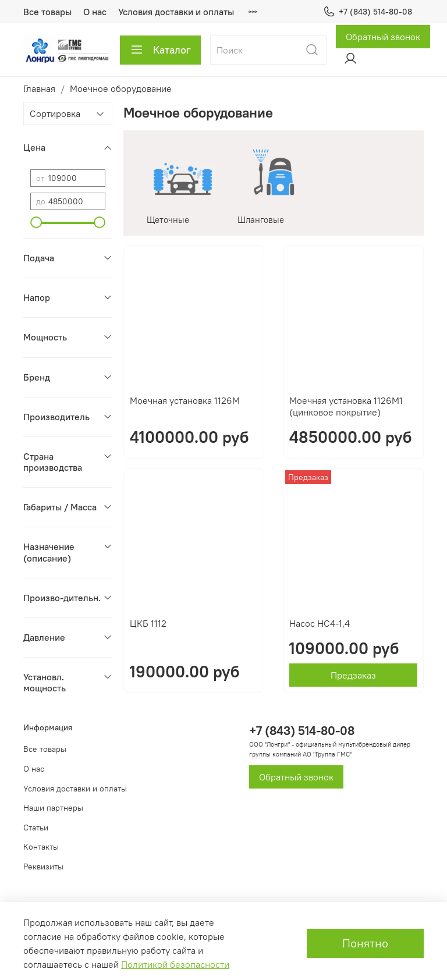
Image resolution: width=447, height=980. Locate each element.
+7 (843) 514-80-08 (368, 12)
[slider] (36, 222)
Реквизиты (43, 867)
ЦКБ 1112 (148, 623)
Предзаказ (353, 675)
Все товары (47, 12)
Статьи (36, 828)
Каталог (160, 50)
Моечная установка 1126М (185, 400)
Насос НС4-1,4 (320, 623)
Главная (39, 88)
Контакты (41, 847)
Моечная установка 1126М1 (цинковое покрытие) (346, 406)
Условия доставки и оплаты (176, 12)
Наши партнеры (53, 808)
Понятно (365, 943)
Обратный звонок (383, 37)
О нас (95, 12)
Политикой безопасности (175, 964)
